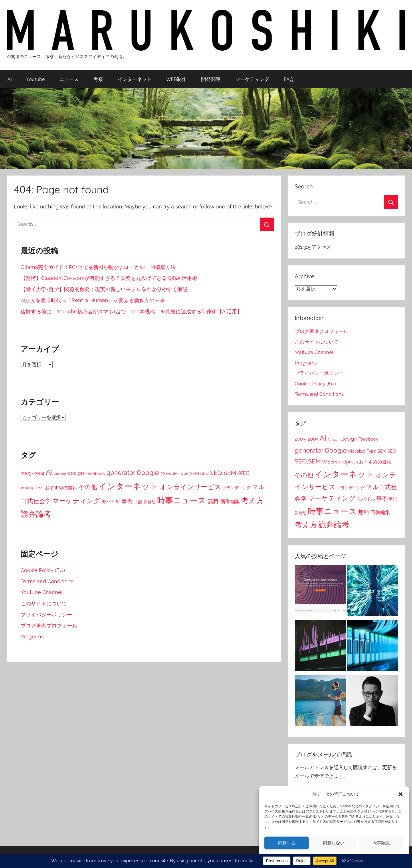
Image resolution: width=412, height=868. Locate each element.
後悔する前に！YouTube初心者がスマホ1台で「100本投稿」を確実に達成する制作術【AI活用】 (131, 311)
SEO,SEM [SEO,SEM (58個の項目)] (223, 473)
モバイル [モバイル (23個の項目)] (111, 502)
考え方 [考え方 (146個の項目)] (252, 501)
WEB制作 (176, 79)
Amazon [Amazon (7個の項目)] (60, 474)
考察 (98, 79)
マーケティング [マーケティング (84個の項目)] (76, 501)
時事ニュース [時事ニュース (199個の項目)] (182, 500)
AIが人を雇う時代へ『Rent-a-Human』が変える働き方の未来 (93, 300)
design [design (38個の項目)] (76, 473)
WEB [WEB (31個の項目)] (243, 473)
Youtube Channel (42, 592)
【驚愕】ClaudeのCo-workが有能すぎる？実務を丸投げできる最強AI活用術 (109, 278)
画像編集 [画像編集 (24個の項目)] (230, 501)
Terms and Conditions (47, 581)
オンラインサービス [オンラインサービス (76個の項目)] (190, 487)
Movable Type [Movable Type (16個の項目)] (175, 473)
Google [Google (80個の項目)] (148, 473)
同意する (287, 843)
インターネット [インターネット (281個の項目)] (128, 486)
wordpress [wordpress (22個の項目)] (32, 488)
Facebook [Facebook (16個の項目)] (95, 473)
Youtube (35, 79)
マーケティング (252, 79)
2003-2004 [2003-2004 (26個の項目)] (32, 473)
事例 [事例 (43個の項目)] (127, 501)
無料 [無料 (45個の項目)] (213, 501)
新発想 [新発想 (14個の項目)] (150, 502)
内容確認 (381, 843)
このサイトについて (44, 603)
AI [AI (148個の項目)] (49, 472)
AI (10, 79)
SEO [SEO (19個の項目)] (204, 473)
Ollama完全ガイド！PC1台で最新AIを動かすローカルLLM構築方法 (98, 267)
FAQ (289, 79)
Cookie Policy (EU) (43, 570)
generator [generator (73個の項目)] (121, 473)
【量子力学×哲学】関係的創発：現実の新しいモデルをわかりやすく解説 (104, 289)
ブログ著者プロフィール (49, 626)
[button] (401, 794)
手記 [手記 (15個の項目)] (138, 502)
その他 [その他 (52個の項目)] (88, 487)
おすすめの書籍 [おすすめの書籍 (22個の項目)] (61, 488)
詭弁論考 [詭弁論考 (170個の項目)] (36, 514)
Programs (32, 637)
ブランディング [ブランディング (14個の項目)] (237, 488)
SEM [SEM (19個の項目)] (194, 473)
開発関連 (211, 79)
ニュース (69, 79)
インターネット (135, 79)
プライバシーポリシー (46, 615)
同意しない (334, 843)
